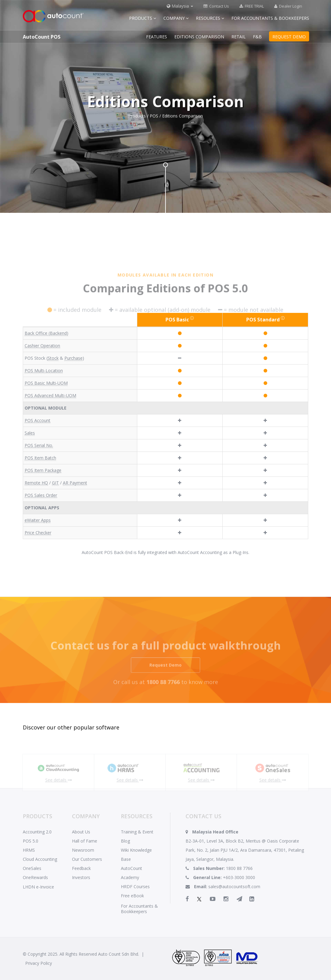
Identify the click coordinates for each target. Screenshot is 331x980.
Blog (125, 841)
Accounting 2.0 (37, 832)
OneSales (32, 868)
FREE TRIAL (252, 6)
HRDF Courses (135, 887)
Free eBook (132, 896)
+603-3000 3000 (239, 877)
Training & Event (137, 832)
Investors (81, 877)
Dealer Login (288, 6)
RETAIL (239, 37)
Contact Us (216, 6)
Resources (210, 18)
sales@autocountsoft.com (234, 887)
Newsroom (83, 850)
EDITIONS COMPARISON (199, 37)
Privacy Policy (39, 963)
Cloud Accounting (40, 859)
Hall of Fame (85, 841)
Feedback (81, 868)
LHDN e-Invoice (38, 887)
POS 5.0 (31, 841)
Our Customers (87, 859)
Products (143, 18)
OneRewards (35, 877)
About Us (81, 832)
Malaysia (180, 6)
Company (176, 18)
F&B (257, 37)
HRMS (29, 850)
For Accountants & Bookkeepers (270, 18)
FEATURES (157, 37)
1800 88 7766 (239, 868)
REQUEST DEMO (289, 37)
